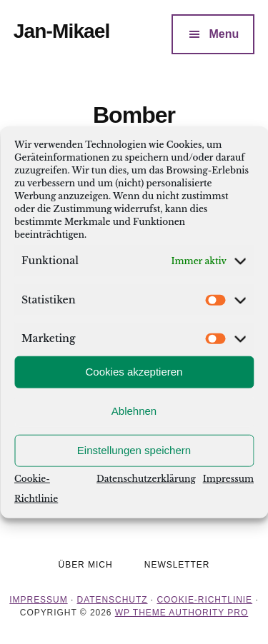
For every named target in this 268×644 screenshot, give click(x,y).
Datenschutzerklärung (146, 478)
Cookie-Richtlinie (204, 600)
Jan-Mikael (62, 31)
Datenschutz (113, 600)
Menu (224, 34)
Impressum (228, 478)
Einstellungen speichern (134, 450)
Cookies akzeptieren (134, 372)
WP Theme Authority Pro (182, 613)
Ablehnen (134, 411)
